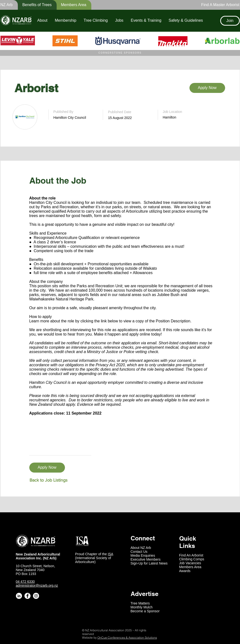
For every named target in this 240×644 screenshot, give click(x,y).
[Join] (230, 21)
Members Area (190, 567)
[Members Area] (71, 5)
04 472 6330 (25, 582)
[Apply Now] (207, 88)
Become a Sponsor (145, 611)
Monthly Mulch (142, 607)
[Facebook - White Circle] (27, 596)
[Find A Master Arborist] (219, 5)
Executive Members (146, 559)
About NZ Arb (141, 548)
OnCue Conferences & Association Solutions (127, 638)
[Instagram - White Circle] (36, 596)
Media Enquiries (143, 555)
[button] (34, 5)
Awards (185, 571)
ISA (110, 554)
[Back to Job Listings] (49, 480)
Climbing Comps (192, 559)
